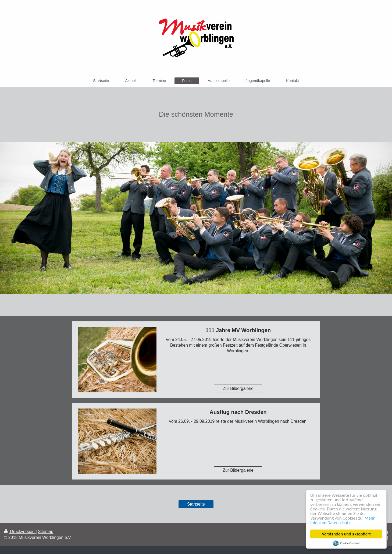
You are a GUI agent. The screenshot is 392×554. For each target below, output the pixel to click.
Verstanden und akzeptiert (346, 534)
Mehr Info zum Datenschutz (343, 520)
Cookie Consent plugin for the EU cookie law (346, 543)
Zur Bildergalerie (238, 388)
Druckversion (20, 532)
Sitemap (46, 532)
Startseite (196, 504)
